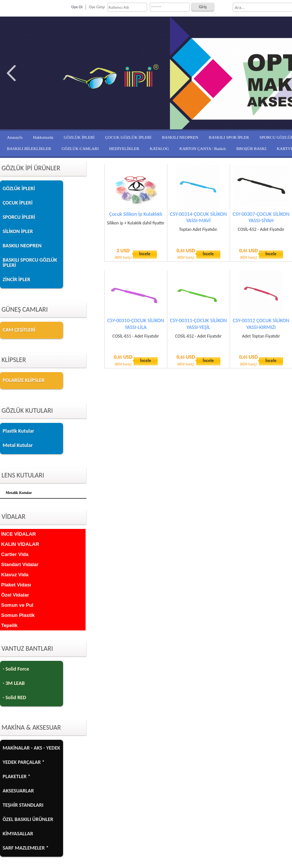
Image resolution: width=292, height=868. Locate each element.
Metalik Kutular (19, 493)
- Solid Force (16, 669)
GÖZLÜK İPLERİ (79, 137)
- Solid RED (14, 698)
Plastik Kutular (18, 431)
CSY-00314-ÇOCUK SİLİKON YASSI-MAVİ (199, 217)
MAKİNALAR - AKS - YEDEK (31, 748)
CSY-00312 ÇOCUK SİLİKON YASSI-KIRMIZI (261, 324)
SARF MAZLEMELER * (26, 848)
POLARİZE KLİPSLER (24, 380)
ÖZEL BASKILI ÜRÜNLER (28, 819)
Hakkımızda (43, 137)
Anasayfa (15, 137)
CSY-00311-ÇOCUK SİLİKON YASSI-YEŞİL (199, 324)
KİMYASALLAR (18, 834)
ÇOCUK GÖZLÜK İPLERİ (128, 137)
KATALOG (159, 148)
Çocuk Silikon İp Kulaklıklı (136, 214)
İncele (145, 254)
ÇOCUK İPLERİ (18, 203)
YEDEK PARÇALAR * (24, 762)
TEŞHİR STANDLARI (23, 805)
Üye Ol (77, 7)
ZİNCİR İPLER (17, 279)
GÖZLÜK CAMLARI (80, 148)
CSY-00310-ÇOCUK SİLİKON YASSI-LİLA (136, 324)
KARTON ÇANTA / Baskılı (203, 148)
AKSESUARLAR (18, 791)
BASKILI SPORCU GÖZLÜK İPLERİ (30, 263)
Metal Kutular (18, 445)
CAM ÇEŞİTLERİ (19, 330)
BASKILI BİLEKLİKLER (29, 148)
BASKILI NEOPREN (180, 137)
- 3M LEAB (14, 683)
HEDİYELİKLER (124, 148)
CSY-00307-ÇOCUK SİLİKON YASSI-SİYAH (261, 217)
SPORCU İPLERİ (19, 217)
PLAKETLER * (17, 776)
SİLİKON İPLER (18, 231)
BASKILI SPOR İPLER (229, 137)
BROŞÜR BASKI (251, 148)
